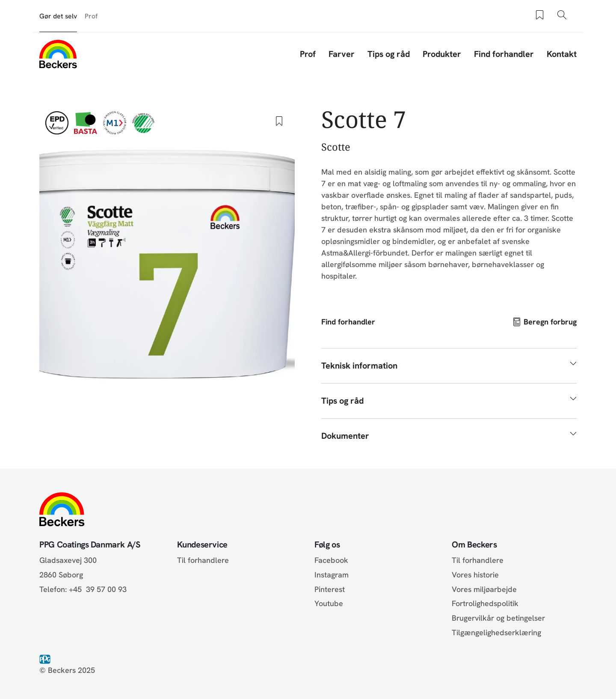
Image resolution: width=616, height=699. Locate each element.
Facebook (331, 560)
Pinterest (330, 589)
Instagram (332, 575)
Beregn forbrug (550, 322)
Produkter (442, 54)
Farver (342, 54)
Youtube (329, 603)
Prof (91, 16)
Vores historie (475, 575)
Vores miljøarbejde (484, 589)
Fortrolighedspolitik (485, 603)
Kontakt (562, 54)
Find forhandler (504, 54)
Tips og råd (389, 54)
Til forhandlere (203, 560)
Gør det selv (58, 16)
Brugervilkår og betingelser (498, 618)
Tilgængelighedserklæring (496, 632)
